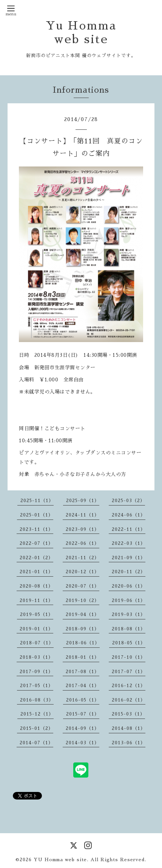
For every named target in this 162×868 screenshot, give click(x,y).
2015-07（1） (83, 714)
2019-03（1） (129, 614)
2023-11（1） (36, 529)
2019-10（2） (83, 600)
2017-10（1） (129, 657)
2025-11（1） (37, 501)
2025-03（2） (128, 501)
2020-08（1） (36, 586)
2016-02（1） (129, 700)
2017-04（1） (83, 686)
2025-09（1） (83, 501)
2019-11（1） (36, 600)
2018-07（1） (37, 643)
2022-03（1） (129, 543)
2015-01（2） (37, 728)
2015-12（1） (37, 714)
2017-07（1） (129, 672)
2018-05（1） (129, 643)
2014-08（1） (129, 728)
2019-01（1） (36, 629)
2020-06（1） (129, 586)
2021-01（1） (36, 572)
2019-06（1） (129, 600)
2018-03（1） (36, 657)
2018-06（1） (83, 643)
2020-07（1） (83, 586)
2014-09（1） (83, 728)
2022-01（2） (36, 558)
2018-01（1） (83, 657)
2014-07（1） (36, 743)
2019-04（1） (83, 614)
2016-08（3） (37, 700)
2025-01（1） (37, 515)
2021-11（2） (83, 558)
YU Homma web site (60, 860)
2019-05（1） (37, 614)
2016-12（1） (129, 686)
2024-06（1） (129, 515)
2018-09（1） (83, 629)
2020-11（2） (129, 572)
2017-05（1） (37, 686)
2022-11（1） (129, 529)
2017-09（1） (36, 672)
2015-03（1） (128, 714)
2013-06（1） (129, 743)
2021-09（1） (129, 558)
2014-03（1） (83, 743)
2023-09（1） (83, 529)
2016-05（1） (83, 700)
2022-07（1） (36, 543)
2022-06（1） (83, 543)
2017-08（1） (83, 672)
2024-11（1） (83, 515)
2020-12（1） (83, 572)
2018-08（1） (129, 629)
